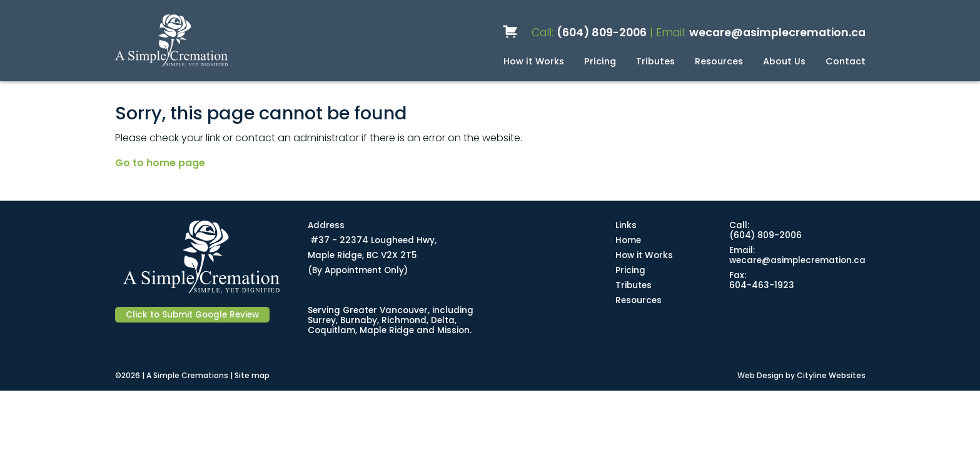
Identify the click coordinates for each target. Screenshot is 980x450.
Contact (846, 61)
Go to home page (160, 163)
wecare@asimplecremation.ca (777, 32)
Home (628, 240)
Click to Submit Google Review (192, 315)
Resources (719, 61)
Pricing (600, 61)
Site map (252, 375)
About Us (784, 61)
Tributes (655, 61)
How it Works (534, 61)
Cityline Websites (831, 375)
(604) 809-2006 (602, 32)
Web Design (760, 375)
